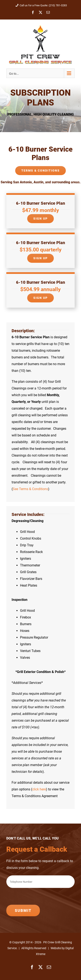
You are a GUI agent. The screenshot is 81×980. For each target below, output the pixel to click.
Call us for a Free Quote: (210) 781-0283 (40, 5)
